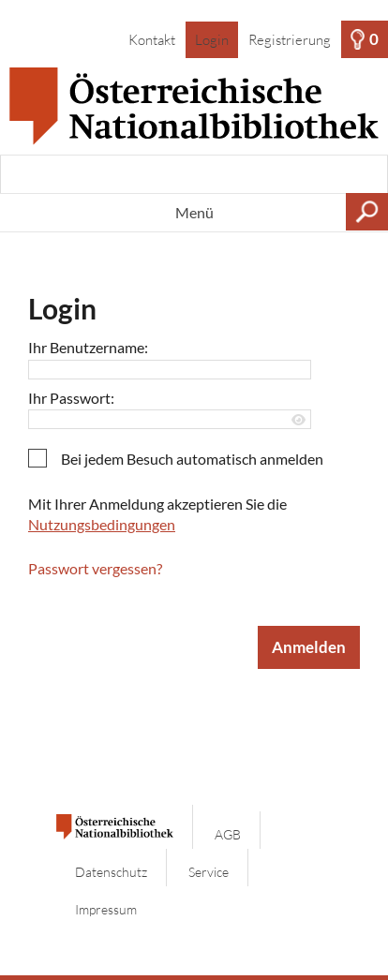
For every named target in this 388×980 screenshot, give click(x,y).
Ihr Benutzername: (88, 347)
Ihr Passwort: (71, 398)
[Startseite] (194, 106)
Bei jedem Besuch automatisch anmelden (192, 459)
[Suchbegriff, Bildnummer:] (194, 174)
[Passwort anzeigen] (299, 420)
